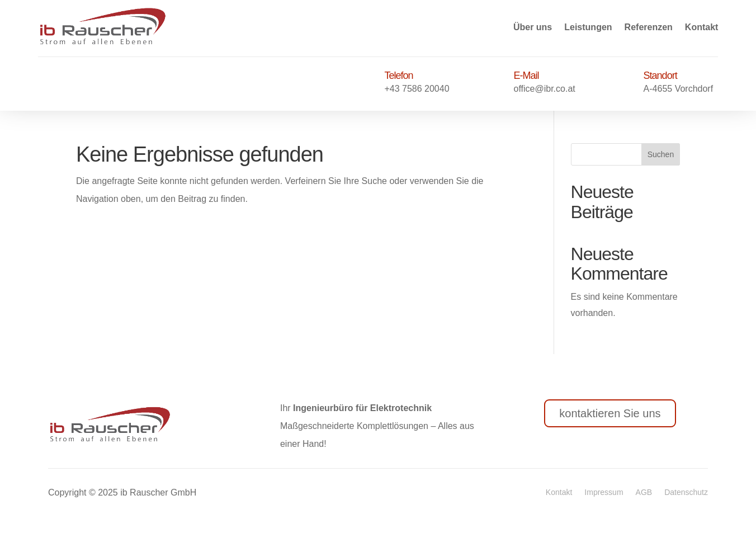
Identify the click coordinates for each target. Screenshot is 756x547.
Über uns (533, 27)
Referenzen (649, 27)
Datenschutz (686, 492)
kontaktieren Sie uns (610, 413)
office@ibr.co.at (545, 89)
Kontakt (702, 27)
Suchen (661, 154)
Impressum (604, 492)
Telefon (398, 76)
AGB (644, 492)
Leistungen (588, 27)
